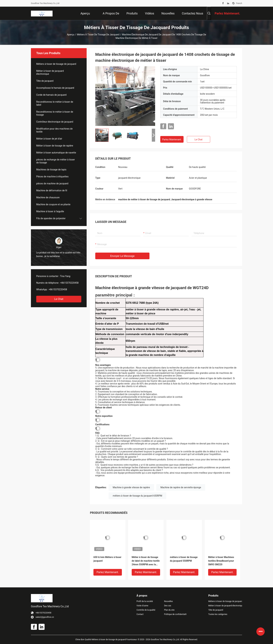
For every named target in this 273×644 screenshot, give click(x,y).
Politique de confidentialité (175, 614)
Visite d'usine (142, 606)
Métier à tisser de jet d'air (49, 139)
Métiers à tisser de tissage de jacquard (98, 35)
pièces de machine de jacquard (52, 184)
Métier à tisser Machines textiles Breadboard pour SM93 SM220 (221, 561)
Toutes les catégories (218, 614)
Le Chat (59, 299)
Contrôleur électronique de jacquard (55, 122)
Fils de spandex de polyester (51, 218)
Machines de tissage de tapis (51, 170)
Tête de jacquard (45, 81)
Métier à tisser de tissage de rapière (55, 146)
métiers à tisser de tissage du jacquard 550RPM (184, 559)
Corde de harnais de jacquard (51, 95)
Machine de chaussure (48, 197)
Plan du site (169, 610)
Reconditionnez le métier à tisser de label (55, 103)
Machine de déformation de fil (52, 190)
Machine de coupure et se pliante (53, 204)
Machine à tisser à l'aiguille (50, 211)
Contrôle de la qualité (146, 610)
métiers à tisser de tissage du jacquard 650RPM (137, 496)
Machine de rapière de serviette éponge (181, 487)
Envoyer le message (122, 256)
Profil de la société (145, 601)
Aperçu (71, 35)
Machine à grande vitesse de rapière (131, 487)
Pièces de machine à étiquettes (52, 177)
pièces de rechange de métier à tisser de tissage (56, 161)
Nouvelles (169, 601)
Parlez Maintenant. (172, 139)
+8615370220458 (69, 283)
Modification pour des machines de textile (54, 130)
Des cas (168, 606)
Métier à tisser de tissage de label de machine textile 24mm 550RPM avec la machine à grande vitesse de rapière (146, 561)
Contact (140, 614)
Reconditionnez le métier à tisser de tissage (55, 113)
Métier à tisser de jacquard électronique (50, 72)
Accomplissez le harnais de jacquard (55, 88)
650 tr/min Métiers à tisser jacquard (107, 559)
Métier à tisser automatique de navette (56, 153)
